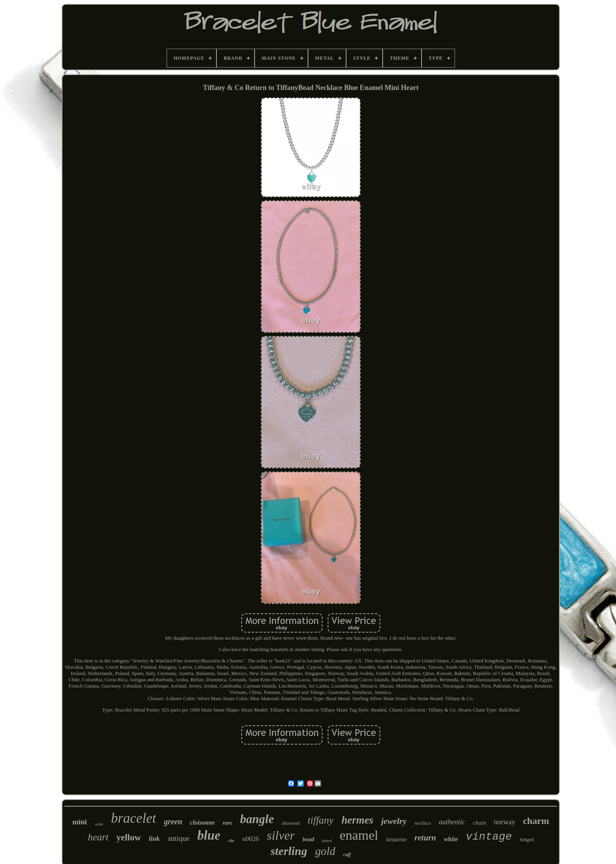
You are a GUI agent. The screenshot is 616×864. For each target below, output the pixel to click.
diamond (291, 823)
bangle (257, 819)
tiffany (321, 820)
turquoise (396, 839)
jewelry (394, 821)
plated (327, 841)
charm (536, 821)
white (451, 839)
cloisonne (203, 823)
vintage (489, 837)
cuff (347, 855)
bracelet (133, 818)
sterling (289, 851)
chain (479, 823)
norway (504, 822)
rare (227, 823)
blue (209, 835)
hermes (357, 820)
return (425, 838)
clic (231, 840)
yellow (129, 837)
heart (98, 837)
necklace (423, 823)
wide (99, 824)
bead (308, 839)
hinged (527, 839)
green (173, 822)
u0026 (251, 839)
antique (178, 838)
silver (281, 835)
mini (80, 822)
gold (325, 851)
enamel (359, 835)
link (154, 839)
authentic (452, 822)
